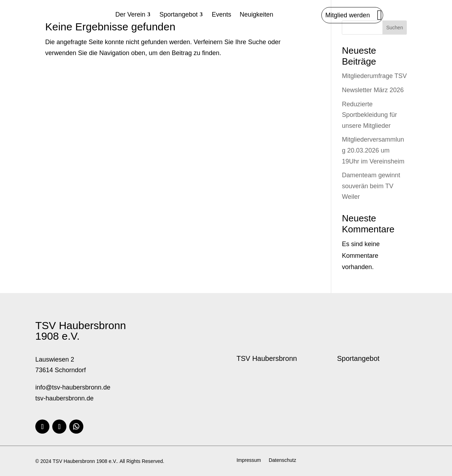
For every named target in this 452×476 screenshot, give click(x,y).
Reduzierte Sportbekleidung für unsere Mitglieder (369, 115)
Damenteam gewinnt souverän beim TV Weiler (371, 186)
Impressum (249, 460)
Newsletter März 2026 (373, 90)
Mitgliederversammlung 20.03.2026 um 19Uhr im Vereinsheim (373, 150)
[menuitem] (133, 14)
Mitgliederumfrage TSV (374, 76)
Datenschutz (282, 460)
